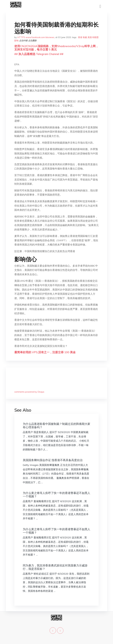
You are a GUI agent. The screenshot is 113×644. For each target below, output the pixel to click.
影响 (16, 41)
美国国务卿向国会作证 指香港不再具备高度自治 (53, 460)
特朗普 (96, 37)
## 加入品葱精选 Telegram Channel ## (39, 54)
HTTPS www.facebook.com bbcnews (36, 37)
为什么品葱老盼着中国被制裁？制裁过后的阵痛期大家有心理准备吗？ (56, 426)
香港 (80, 37)
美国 (90, 37)
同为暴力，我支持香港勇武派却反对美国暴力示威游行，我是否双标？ (55, 567)
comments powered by (29, 392)
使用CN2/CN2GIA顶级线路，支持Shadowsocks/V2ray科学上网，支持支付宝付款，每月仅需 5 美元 (56, 48)
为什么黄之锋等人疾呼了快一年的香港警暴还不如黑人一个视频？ (56, 495)
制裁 (85, 37)
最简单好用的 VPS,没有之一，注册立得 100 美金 (45, 352)
